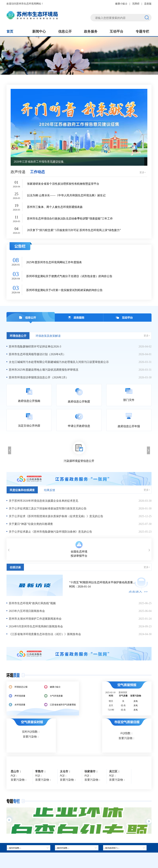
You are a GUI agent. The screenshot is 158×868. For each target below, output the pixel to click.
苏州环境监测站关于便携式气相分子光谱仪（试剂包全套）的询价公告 (69, 276)
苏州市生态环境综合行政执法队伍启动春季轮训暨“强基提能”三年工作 (70, 218)
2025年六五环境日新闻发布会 (27, 611)
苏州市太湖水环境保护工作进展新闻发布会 (35, 618)
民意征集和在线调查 (22, 490)
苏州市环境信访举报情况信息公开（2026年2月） (39, 377)
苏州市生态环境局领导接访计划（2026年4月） (37, 354)
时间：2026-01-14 (110, 584)
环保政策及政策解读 (48, 336)
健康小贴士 (121, 3)
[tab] (77, 848)
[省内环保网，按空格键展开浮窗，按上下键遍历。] (29, 848)
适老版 (148, 3)
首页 (10, 31)
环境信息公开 (18, 336)
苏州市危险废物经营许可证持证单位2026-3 (35, 346)
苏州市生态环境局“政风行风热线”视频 (32, 603)
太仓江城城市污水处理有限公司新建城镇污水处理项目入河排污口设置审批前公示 (59, 362)
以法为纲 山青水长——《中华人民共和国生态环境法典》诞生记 (66, 195)
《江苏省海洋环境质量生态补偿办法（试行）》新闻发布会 (45, 634)
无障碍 (136, 3)
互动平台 (116, 31)
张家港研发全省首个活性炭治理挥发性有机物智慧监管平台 (63, 184)
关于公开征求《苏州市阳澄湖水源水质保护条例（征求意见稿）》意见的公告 (56, 516)
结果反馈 (50, 490)
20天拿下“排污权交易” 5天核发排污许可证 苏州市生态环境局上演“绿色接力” (74, 230)
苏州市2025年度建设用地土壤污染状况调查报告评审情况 (44, 369)
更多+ (143, 172)
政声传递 (18, 171)
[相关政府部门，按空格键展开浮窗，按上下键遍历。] (125, 848)
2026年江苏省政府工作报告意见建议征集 (39, 161)
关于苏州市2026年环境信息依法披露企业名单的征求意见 (44, 500)
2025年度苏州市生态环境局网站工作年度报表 (54, 262)
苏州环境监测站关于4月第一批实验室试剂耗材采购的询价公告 (64, 290)
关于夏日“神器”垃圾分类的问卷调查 (31, 524)
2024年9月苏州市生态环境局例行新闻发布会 (36, 626)
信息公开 (65, 31)
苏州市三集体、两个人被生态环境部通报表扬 (55, 207)
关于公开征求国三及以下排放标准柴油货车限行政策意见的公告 (48, 508)
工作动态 (37, 171)
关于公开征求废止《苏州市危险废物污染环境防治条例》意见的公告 (50, 531)
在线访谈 (15, 567)
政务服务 (91, 31)
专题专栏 (142, 31)
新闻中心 (39, 31)
